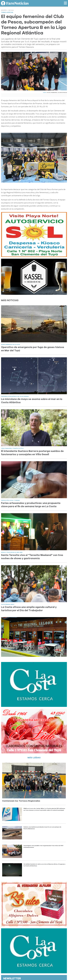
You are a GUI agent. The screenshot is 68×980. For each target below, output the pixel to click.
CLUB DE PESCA (62, 93)
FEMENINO (54, 93)
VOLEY (49, 93)
